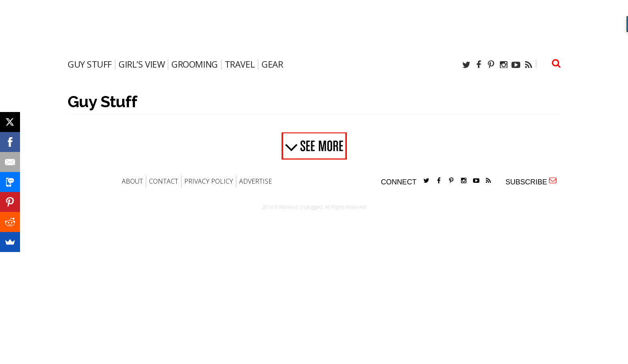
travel (240, 64)
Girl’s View (142, 64)
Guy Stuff (90, 64)
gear (272, 64)
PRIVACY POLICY (209, 181)
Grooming (194, 64)
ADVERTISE (256, 181)
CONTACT (164, 181)
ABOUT (132, 181)
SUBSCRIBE (531, 181)
